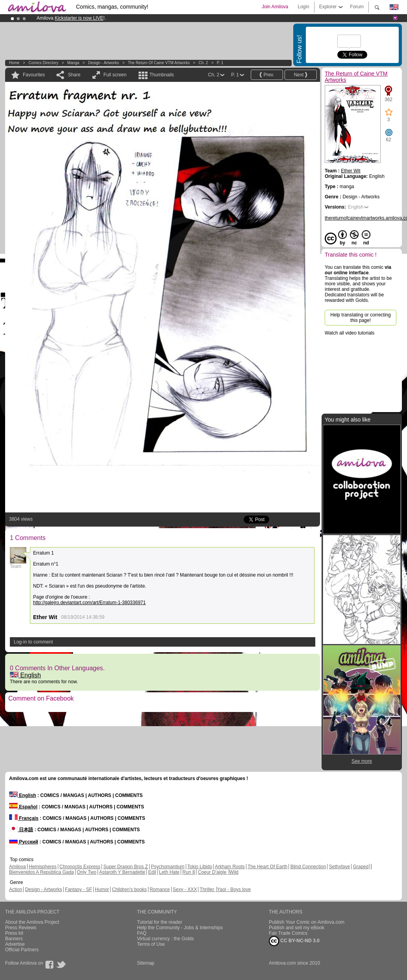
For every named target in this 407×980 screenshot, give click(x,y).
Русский (24, 842)
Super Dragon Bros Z (125, 867)
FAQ (142, 933)
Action (16, 889)
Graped (361, 867)
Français (24, 818)
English (25, 675)
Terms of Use (151, 944)
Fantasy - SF (79, 889)
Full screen (115, 75)
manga (73, 63)
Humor (102, 889)
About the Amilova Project (32, 922)
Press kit (14, 933)
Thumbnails (162, 75)
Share (74, 75)
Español (23, 807)
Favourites (34, 75)
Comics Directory (43, 63)
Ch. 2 (203, 63)
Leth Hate (169, 872)
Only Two (87, 872)
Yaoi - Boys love (234, 889)
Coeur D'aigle (213, 872)
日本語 (21, 830)
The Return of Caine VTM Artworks (159, 63)
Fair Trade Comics (288, 933)
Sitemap (146, 963)
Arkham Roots (230, 867)
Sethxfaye (339, 867)
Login (303, 7)
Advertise (15, 944)
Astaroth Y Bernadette (122, 872)
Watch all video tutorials (350, 333)
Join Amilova (275, 7)
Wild (234, 872)
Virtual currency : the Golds (166, 939)
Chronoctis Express (80, 867)
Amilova (18, 867)
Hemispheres (43, 867)
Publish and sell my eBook (297, 928)
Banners (14, 939)
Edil (152, 872)
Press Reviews (21, 928)
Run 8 (189, 872)
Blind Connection (308, 867)
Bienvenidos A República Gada (42, 872)
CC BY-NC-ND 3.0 (294, 941)
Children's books (129, 889)
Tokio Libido (200, 867)
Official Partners (22, 950)
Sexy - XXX (185, 889)
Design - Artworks (104, 63)
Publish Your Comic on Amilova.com (307, 922)
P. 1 (220, 63)
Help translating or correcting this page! (360, 318)
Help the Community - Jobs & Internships (180, 928)
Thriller (207, 889)
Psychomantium (167, 867)
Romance (160, 889)
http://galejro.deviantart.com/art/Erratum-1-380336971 (89, 603)
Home (14, 63)
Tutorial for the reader (160, 922)
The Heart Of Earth (267, 867)
